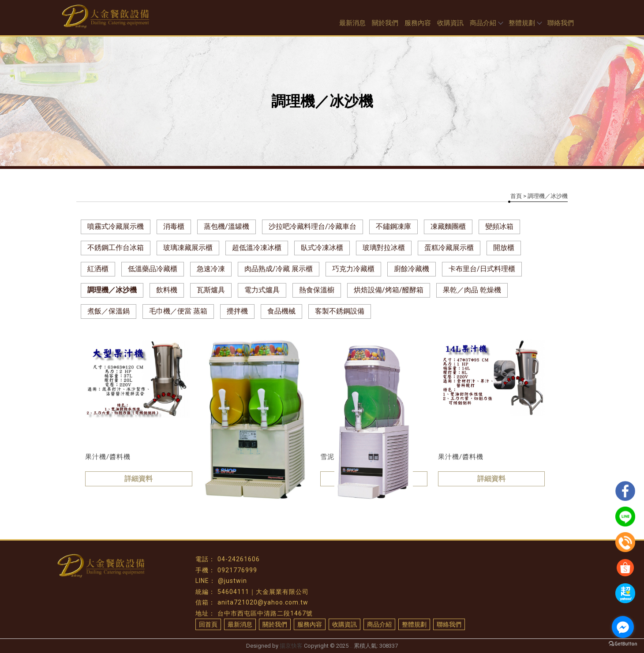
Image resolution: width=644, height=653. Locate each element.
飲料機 (167, 290)
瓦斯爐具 (211, 290)
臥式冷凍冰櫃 (322, 248)
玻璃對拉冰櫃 (384, 248)
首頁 (516, 196)
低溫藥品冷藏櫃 (153, 269)
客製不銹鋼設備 (340, 311)
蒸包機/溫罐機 (227, 226)
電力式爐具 (262, 290)
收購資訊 (450, 23)
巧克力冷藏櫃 (353, 269)
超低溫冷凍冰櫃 (257, 248)
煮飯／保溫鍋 (109, 311)
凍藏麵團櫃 (448, 226)
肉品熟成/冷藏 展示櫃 (279, 269)
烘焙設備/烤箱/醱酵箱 (389, 290)
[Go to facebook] (623, 627)
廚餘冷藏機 (412, 269)
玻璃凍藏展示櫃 (188, 248)
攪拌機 (237, 311)
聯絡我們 (561, 23)
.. (351, 646)
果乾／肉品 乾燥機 (472, 290)
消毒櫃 (174, 226)
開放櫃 (504, 248)
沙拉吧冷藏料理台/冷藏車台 (313, 226)
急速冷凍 (211, 269)
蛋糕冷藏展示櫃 (449, 248)
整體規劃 (525, 23)
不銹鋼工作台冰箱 (116, 248)
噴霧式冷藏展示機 (116, 226)
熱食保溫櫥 (317, 290)
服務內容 (418, 23)
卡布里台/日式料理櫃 (482, 269)
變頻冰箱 (499, 226)
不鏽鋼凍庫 (393, 226)
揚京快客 (291, 646)
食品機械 (281, 311)
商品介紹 (486, 23)
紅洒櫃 (98, 269)
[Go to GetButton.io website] (623, 644)
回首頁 (208, 624)
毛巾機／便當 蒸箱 (178, 311)
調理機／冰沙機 (112, 290)
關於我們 (385, 23)
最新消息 (352, 23)
